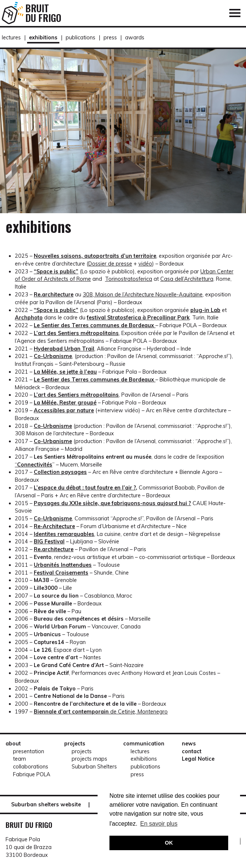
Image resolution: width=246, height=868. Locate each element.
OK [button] (169, 843)
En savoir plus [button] (159, 824)
